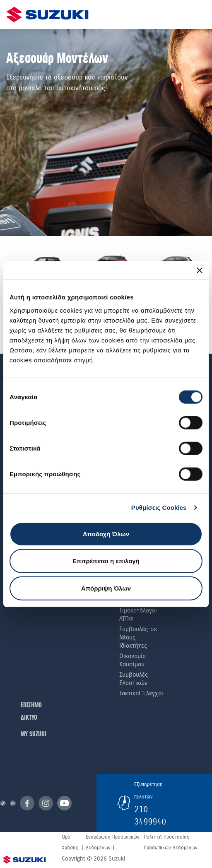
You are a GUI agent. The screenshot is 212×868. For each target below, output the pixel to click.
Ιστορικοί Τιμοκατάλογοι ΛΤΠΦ (138, 610)
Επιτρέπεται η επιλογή (106, 561)
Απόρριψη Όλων (106, 588)
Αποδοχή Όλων (106, 534)
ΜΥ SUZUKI (34, 734)
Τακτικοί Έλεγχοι (141, 693)
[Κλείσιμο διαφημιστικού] (200, 270)
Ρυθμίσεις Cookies (159, 508)
